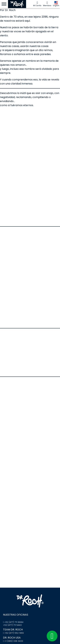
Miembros (47, 4)
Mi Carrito (37, 4)
